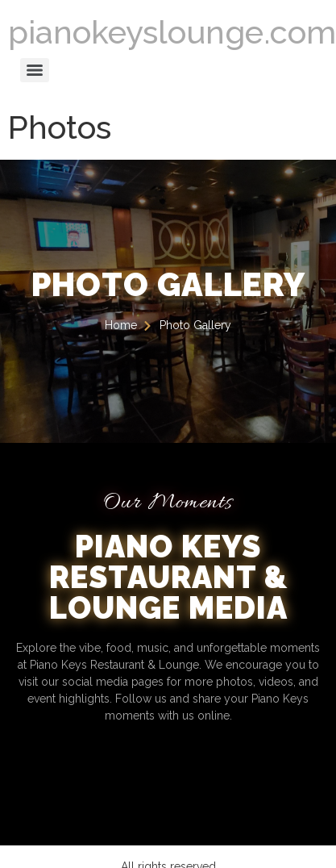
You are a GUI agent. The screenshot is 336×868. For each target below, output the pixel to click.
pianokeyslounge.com (172, 32)
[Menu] (35, 70)
